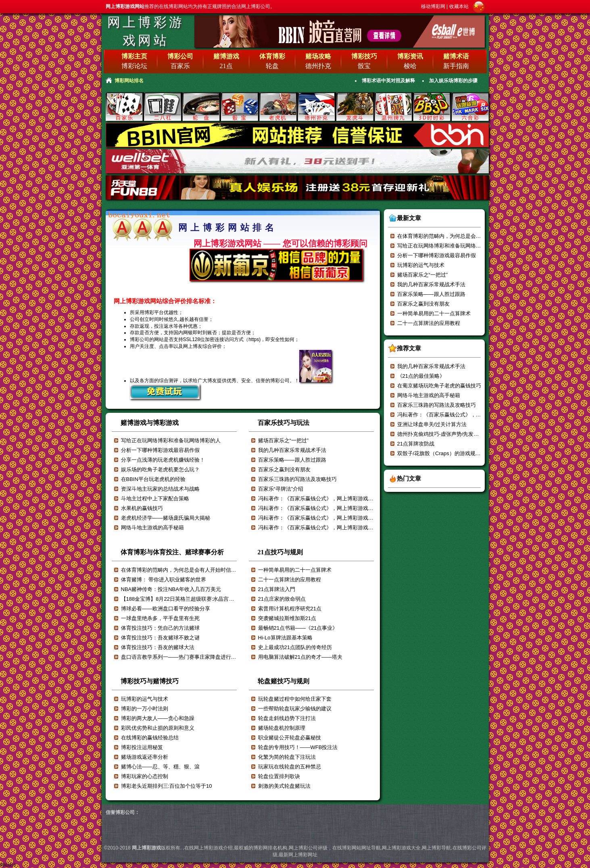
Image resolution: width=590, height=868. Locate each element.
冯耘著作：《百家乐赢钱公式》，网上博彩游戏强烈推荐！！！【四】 (339, 528)
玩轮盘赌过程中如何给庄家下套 (295, 699)
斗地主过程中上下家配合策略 (155, 499)
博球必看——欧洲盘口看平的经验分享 (166, 609)
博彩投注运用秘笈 (142, 747)
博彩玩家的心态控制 (145, 776)
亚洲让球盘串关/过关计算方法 (432, 424)
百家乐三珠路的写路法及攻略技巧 (297, 479)
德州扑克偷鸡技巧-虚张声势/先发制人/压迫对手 (452, 434)
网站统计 (8, 865)
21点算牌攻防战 (416, 444)
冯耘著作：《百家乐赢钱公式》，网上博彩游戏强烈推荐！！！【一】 (478, 415)
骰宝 (364, 66)
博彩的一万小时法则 (145, 709)
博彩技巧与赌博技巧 (150, 681)
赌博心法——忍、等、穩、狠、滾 (160, 767)
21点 (226, 66)
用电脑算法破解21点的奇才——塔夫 (300, 657)
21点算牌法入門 (277, 589)
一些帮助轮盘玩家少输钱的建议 (295, 709)
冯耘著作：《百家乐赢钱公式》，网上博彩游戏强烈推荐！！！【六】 (339, 508)
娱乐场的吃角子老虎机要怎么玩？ (160, 469)
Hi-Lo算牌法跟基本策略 (285, 638)
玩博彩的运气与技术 (145, 699)
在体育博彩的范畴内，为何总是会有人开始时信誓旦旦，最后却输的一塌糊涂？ (213, 570)
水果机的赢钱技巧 (142, 508)
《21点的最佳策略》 (421, 376)
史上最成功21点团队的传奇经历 (295, 647)
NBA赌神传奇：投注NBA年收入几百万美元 (171, 589)
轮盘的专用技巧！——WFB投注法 (298, 747)
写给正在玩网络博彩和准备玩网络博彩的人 (171, 440)
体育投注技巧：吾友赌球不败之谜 (160, 638)
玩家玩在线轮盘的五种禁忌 (290, 767)
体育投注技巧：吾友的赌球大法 (158, 647)
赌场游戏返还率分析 (145, 757)
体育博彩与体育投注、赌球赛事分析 (172, 552)
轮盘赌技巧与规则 (284, 681)
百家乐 (180, 66)
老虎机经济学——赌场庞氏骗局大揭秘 (166, 518)
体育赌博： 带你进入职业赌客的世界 (164, 580)
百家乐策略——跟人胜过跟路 (292, 460)
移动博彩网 (433, 6)
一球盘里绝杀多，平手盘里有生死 (160, 618)
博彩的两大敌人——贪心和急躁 (158, 718)
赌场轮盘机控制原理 (282, 728)
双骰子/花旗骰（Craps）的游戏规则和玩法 (447, 453)
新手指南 (456, 66)
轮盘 (272, 66)
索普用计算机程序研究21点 (290, 609)
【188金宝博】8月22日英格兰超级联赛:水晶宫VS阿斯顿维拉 (192, 599)
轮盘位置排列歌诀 (279, 776)
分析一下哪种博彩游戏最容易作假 (160, 450)
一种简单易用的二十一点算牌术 (295, 570)
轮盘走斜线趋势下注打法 (287, 718)
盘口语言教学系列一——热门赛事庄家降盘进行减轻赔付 (187, 657)
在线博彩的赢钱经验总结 (150, 738)
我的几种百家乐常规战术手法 (292, 450)
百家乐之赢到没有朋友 (284, 469)
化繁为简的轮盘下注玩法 (287, 757)
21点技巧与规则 (280, 552)
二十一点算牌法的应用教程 (290, 580)
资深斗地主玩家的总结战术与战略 (160, 489)
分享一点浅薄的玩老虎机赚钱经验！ (163, 460)
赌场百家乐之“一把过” (284, 440)
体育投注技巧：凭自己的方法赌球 (160, 628)
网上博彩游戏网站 (146, 31)
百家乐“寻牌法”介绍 (281, 489)
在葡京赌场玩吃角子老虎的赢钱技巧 (439, 386)
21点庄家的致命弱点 (282, 599)
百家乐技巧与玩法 (284, 423)
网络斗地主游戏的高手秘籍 (152, 528)
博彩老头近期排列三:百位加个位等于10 (167, 786)
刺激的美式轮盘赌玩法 (284, 786)
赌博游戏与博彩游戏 (150, 423)
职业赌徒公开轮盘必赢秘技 (290, 738)
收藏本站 (459, 6)
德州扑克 (318, 66)
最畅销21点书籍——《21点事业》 (298, 628)
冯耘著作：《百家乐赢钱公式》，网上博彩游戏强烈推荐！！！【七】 (339, 499)
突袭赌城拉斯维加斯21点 (287, 618)
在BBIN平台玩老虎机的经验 (153, 479)
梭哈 (410, 66)
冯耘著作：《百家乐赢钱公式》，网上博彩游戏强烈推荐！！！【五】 (339, 518)
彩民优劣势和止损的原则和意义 (158, 728)
